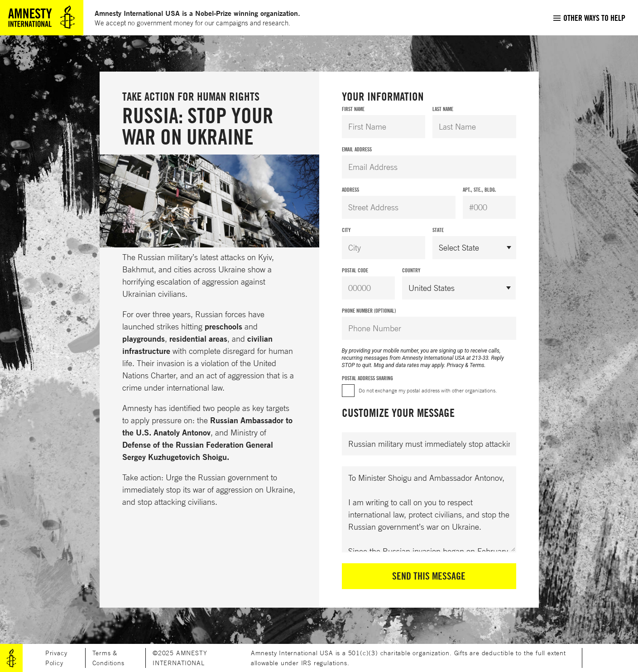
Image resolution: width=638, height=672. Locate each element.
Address (350, 190)
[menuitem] (589, 18)
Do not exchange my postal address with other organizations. (428, 390)
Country (411, 270)
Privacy (455, 365)
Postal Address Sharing (367, 378)
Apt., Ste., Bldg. (480, 190)
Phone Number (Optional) (369, 311)
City (346, 230)
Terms (477, 365)
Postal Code (355, 270)
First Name (353, 109)
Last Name (443, 109)
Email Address (357, 149)
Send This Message (429, 576)
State (438, 230)
